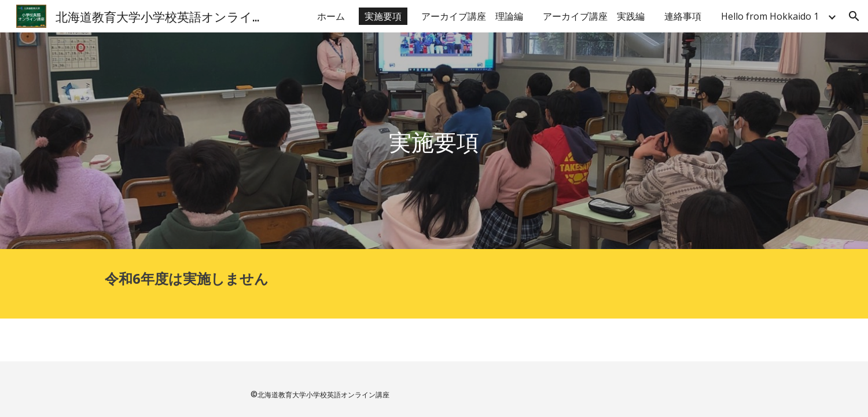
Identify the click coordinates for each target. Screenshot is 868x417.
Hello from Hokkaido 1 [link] (770, 16)
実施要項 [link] (383, 16)
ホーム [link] (331, 16)
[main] (434, 141)
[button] (854, 16)
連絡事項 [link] (683, 16)
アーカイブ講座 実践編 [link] (594, 16)
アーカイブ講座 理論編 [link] (472, 16)
